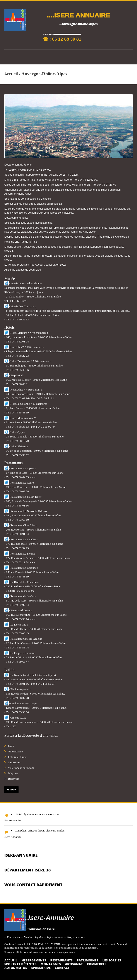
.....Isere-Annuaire (46, 917)
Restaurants (61, 960)
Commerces (97, 964)
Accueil (11, 74)
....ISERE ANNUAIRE (78, 15)
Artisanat (74, 964)
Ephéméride (41, 968)
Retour (11, 789)
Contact (62, 968)
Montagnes (51, 964)
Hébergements (34, 960)
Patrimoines (88, 960)
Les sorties (112, 960)
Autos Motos (16, 968)
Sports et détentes (20, 964)
